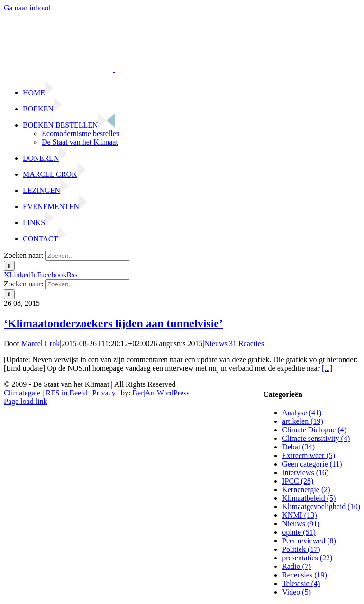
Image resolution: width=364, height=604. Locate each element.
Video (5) (296, 592)
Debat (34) (298, 447)
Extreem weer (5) (309, 455)
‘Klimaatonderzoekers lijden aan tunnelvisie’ (113, 323)
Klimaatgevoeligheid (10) (321, 507)
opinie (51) (299, 532)
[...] (327, 368)
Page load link (26, 401)
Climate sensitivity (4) (316, 438)
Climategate (22, 393)
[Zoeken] (9, 266)
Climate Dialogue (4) (314, 430)
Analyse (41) (302, 413)
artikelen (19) (303, 421)
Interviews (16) (305, 472)
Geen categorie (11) (312, 464)
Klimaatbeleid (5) (309, 498)
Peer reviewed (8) (309, 541)
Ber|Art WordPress (161, 393)
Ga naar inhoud (27, 8)
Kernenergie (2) (306, 490)
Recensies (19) (305, 575)
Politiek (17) (301, 549)
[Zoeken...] (87, 256)
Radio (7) (296, 566)
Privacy (104, 393)
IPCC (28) (298, 481)
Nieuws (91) (301, 524)
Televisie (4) (301, 583)
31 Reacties (246, 343)
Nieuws (216, 343)
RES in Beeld (67, 393)
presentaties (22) (307, 558)
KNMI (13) (299, 515)
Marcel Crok (41, 343)
